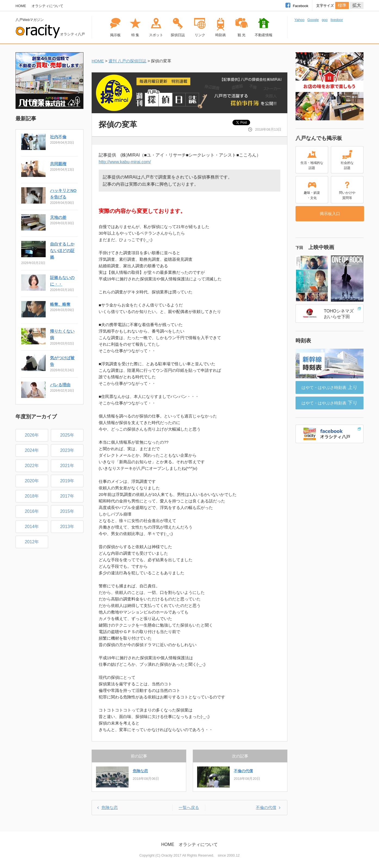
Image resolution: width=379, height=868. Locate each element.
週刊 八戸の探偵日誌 (127, 61)
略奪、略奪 (60, 304)
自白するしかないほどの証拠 (62, 251)
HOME (21, 6)
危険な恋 (140, 771)
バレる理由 (60, 385)
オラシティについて (47, 6)
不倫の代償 (243, 771)
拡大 (357, 5)
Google (313, 20)
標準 (342, 5)
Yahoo (299, 20)
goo (325, 20)
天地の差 (58, 217)
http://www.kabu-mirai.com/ (125, 162)
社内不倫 (58, 137)
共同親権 (58, 164)
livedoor (337, 20)
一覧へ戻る (189, 807)
